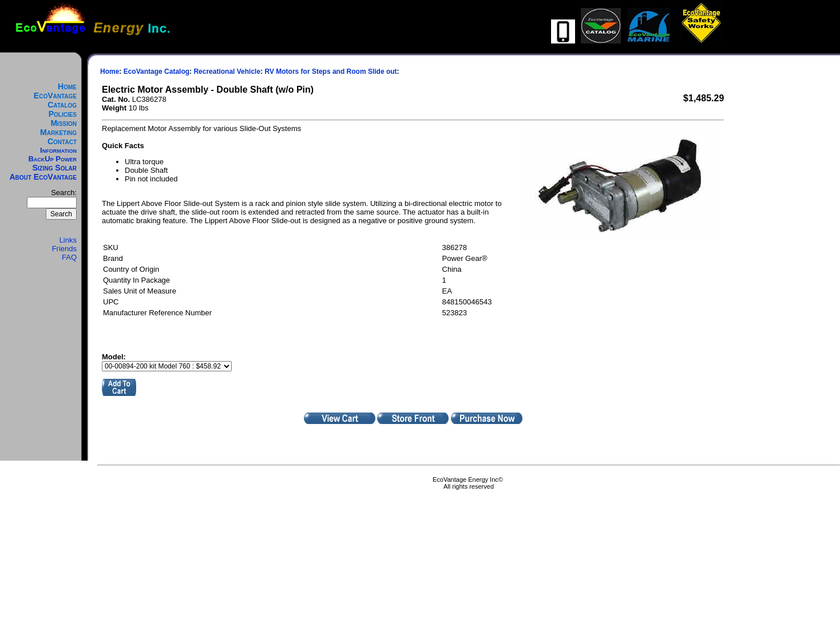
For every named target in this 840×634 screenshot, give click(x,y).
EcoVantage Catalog (55, 100)
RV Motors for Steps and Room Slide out (330, 72)
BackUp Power (52, 159)
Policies (63, 114)
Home (67, 86)
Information (58, 150)
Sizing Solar (54, 168)
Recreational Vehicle (227, 72)
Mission (64, 123)
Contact (62, 141)
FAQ (69, 257)
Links (68, 240)
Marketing (58, 132)
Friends (64, 249)
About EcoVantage (43, 177)
